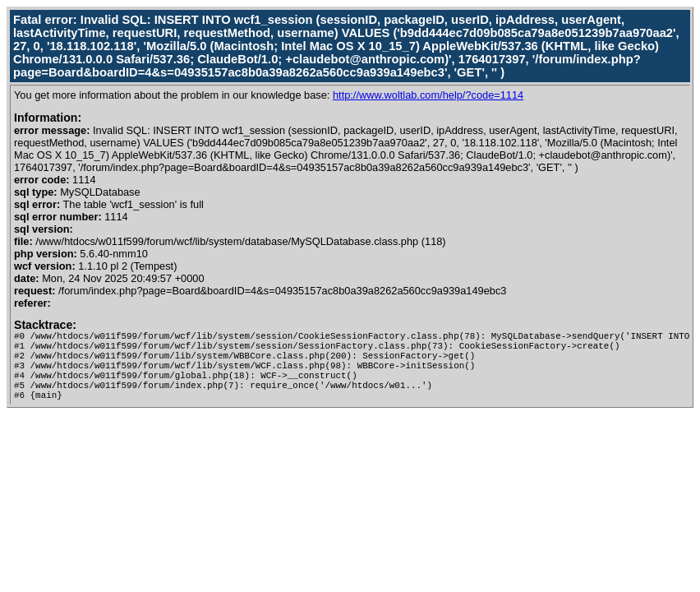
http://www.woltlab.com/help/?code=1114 (428, 95)
